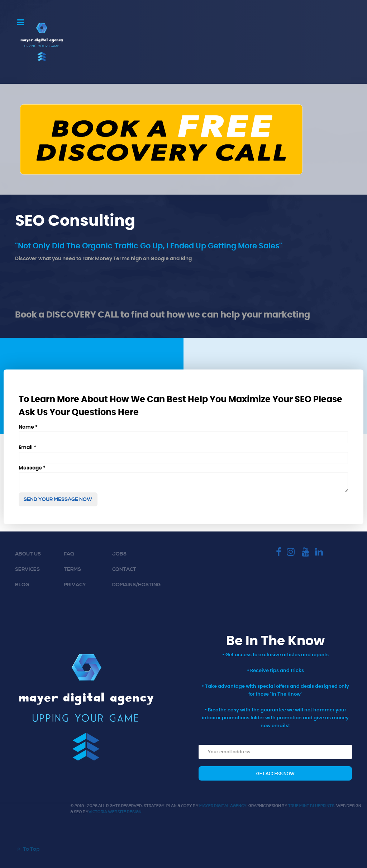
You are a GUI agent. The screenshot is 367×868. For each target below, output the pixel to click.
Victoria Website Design (115, 812)
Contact (124, 569)
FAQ (69, 554)
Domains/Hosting (136, 585)
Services (27, 569)
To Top (27, 849)
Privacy (75, 585)
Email (27, 447)
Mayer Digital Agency (223, 806)
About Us (28, 554)
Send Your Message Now (58, 500)
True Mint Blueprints (311, 806)
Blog (22, 585)
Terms (72, 569)
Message (32, 468)
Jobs (119, 554)
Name (28, 427)
